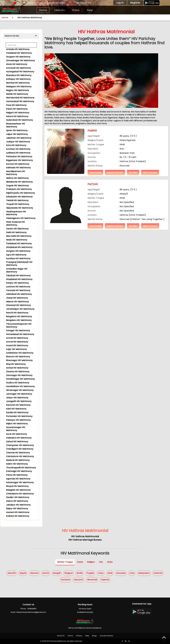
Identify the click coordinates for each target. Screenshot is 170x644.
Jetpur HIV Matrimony (17, 398)
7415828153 (82, 3)
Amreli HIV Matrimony (17, 338)
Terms (70, 636)
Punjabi (90, 573)
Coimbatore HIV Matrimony (20, 456)
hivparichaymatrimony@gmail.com (40, 3)
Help (90, 10)
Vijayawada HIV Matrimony (20, 208)
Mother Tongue (65, 562)
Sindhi (80, 573)
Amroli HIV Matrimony (17, 342)
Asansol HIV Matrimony (18, 512)
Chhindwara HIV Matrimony (20, 494)
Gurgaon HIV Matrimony (18, 57)
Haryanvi (78, 580)
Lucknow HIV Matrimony (18, 287)
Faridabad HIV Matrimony (19, 53)
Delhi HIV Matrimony (16, 232)
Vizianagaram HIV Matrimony (21, 218)
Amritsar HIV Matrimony (18, 149)
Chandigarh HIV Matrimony (20, 449)
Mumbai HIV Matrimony (18, 83)
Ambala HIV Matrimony (18, 49)
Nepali (23, 573)
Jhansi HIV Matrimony (17, 298)
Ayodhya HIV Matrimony (18, 258)
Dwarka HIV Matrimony (18, 372)
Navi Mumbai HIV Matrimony (20, 98)
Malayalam (144, 573)
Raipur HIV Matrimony (17, 509)
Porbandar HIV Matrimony (19, 416)
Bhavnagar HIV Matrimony (19, 360)
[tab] (21, 36)
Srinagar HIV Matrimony (18, 331)
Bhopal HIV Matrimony (17, 486)
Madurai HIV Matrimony (18, 460)
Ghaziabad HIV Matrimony (19, 247)
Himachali (92, 580)
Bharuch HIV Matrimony (18, 357)
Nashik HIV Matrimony (17, 94)
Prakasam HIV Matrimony (19, 189)
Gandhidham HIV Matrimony (20, 386)
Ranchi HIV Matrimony (17, 313)
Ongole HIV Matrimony (17, 186)
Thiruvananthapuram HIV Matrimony (19, 325)
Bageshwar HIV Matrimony (19, 160)
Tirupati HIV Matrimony (18, 204)
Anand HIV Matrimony (17, 345)
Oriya (101, 573)
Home (43, 10)
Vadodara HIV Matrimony (19, 438)
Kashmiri (158, 573)
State (110, 562)
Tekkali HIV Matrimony (17, 200)
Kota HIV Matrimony (16, 145)
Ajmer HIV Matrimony (17, 130)
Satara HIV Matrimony (17, 116)
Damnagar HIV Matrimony (19, 375)
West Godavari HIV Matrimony (16, 223)
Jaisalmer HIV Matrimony (19, 138)
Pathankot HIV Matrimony (19, 157)
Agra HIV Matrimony (16, 255)
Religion (91, 562)
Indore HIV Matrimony (17, 501)
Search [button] (60, 10)
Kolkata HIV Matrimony (18, 516)
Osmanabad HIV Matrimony (20, 101)
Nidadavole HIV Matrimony (19, 182)
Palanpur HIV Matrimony (18, 420)
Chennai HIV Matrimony (18, 453)
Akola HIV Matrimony (17, 64)
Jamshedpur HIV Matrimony (20, 309)
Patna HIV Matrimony (17, 475)
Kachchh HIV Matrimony (18, 405)
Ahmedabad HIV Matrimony (20, 334)
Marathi (12, 573)
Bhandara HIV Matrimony (19, 75)
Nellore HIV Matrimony (17, 178)
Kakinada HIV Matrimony (18, 168)
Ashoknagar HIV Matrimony (20, 482)
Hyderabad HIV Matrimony (19, 120)
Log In (120, 3)
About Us (61, 636)
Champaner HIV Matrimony (20, 445)
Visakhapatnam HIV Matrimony (16, 213)
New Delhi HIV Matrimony (19, 236)
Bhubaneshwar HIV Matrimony (16, 125)
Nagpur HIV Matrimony (18, 90)
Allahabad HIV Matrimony (19, 294)
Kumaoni (65, 580)
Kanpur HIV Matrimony (17, 283)
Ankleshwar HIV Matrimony (20, 353)
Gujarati (105, 580)
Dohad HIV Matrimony (17, 368)
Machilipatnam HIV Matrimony (16, 173)
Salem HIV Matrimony (17, 464)
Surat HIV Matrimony (16, 434)
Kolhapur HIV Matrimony (18, 79)
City (101, 562)
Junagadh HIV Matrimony (19, 401)
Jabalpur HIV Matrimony (18, 505)
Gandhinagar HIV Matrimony (20, 379)
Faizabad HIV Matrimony (18, 276)
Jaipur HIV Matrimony (17, 134)
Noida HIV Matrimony (17, 240)
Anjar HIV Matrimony (16, 349)
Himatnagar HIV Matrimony (20, 390)
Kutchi (46, 573)
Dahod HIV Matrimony (17, 442)
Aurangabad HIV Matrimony (20, 72)
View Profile (95, 177)
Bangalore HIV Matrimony (19, 316)
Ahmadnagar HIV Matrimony (20, 60)
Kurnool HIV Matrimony (18, 164)
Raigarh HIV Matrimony (18, 113)
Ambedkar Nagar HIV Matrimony (17, 270)
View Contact (150, 177)
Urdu (132, 573)
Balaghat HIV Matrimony (18, 490)
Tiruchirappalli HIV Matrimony (21, 468)
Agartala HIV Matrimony (18, 479)
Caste (80, 562)
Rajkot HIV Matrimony (17, 424)
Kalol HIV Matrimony (16, 409)
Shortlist (133, 177)
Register (135, 3)
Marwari (34, 573)
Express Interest (115, 177)
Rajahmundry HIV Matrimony (20, 193)
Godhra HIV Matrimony (18, 383)
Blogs (94, 636)
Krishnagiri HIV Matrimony (19, 471)
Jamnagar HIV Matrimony (19, 394)
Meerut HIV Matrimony (17, 302)
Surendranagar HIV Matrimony (16, 429)
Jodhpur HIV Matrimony (18, 142)
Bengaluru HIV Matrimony (19, 320)
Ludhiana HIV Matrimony (18, 153)
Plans (76, 10)
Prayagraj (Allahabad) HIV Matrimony (19, 264)
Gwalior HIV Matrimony (18, 497)
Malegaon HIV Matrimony (19, 87)
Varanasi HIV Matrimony (18, 290)
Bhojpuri (68, 573)
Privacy (79, 636)
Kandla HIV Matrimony (17, 412)
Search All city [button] (12, 36)
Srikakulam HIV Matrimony (19, 197)
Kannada (121, 573)
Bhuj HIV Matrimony (16, 364)
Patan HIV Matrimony (17, 109)
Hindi (110, 573)
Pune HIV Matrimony (16, 105)
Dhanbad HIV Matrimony (18, 305)
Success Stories (106, 636)
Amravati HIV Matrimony (18, 68)
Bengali (57, 573)
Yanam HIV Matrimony (17, 229)
